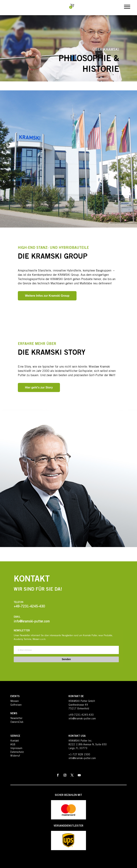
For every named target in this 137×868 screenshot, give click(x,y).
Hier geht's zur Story (39, 387)
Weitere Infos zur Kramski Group (47, 296)
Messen (15, 701)
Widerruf (15, 756)
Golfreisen (16, 705)
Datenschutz (17, 752)
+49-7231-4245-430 (81, 715)
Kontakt (15, 741)
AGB (13, 745)
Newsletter (16, 719)
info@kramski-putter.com (82, 719)
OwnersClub (17, 722)
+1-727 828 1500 (79, 755)
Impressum (16, 749)
